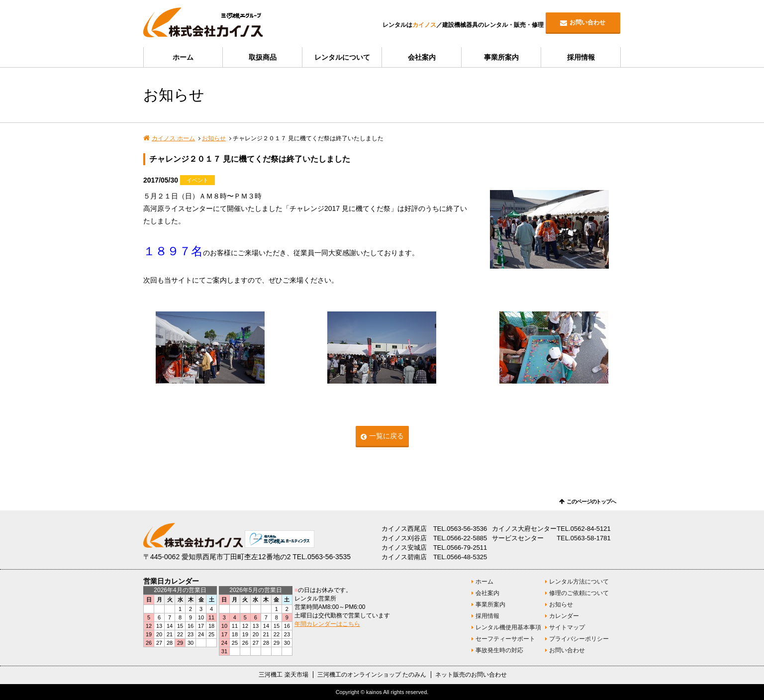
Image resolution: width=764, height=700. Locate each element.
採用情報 (581, 57)
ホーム (183, 57)
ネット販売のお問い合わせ (471, 675)
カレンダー (564, 616)
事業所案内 (501, 57)
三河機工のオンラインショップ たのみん (372, 675)
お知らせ (214, 138)
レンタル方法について (579, 582)
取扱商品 (263, 57)
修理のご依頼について (579, 593)
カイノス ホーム (173, 138)
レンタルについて (342, 57)
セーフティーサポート (505, 639)
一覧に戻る (386, 436)
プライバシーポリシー (579, 639)
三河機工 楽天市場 (283, 675)
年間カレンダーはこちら (327, 624)
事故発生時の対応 (499, 650)
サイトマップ (567, 627)
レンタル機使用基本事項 (508, 627)
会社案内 (422, 57)
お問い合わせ (587, 22)
